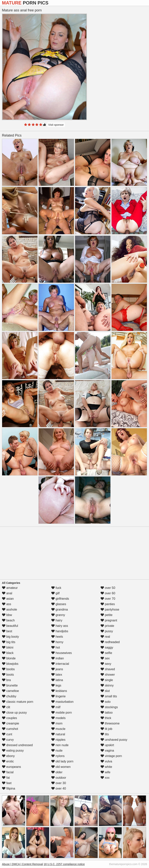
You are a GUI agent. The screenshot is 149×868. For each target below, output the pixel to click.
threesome (110, 723)
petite (107, 615)
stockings (109, 707)
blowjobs (10, 664)
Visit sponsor (56, 125)
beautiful (10, 626)
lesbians (59, 691)
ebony (8, 756)
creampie (10, 723)
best (7, 631)
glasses (59, 604)
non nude (60, 745)
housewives (62, 653)
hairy (57, 620)
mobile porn (62, 713)
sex (105, 658)
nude (57, 751)
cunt (7, 734)
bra (6, 680)
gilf (55, 593)
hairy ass (60, 626)
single (107, 680)
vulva (106, 761)
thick (106, 718)
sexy (106, 664)
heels (57, 637)
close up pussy (14, 713)
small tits (109, 696)
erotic (8, 761)
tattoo (107, 713)
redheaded (110, 642)
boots (8, 675)
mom (57, 723)
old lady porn (62, 761)
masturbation (62, 702)
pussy (107, 631)
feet (7, 783)
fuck (56, 588)
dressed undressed (17, 745)
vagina (107, 751)
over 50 (108, 588)
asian (8, 599)
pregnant (109, 620)
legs (56, 685)
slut (105, 691)
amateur (10, 588)
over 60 (108, 593)
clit (6, 707)
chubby (9, 696)
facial (8, 772)
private (107, 626)
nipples (58, 740)
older (57, 772)
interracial (60, 664)
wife (105, 772)
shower (108, 675)
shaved (108, 669)
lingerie (58, 696)
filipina (9, 788)
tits (105, 734)
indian (58, 658)
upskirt (107, 745)
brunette (10, 685)
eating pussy (13, 751)
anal (7, 593)
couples (10, 718)
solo (106, 702)
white (106, 767)
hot (56, 647)
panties (108, 604)
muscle (58, 729)
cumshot (10, 729)
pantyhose (110, 609)
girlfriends (60, 599)
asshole (10, 609)
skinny (107, 685)
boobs (8, 669)
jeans (57, 669)
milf (56, 707)
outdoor (59, 778)
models (58, 718)
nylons (58, 756)
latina (57, 680)
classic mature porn (18, 702)
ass (6, 604)
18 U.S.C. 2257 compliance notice (64, 864)
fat (6, 778)
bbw (7, 615)
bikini (8, 647)
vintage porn (111, 756)
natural (58, 734)
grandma (60, 609)
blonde (9, 658)
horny (57, 642)
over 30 (59, 783)
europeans (11, 767)
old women (61, 767)
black (8, 653)
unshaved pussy (114, 740)
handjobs (60, 631)
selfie (106, 653)
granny (58, 615)
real (105, 637)
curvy (8, 740)
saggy (107, 647)
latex (57, 675)
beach (8, 620)
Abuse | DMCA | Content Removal (22, 864)
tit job (106, 729)
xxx (105, 778)
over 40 (59, 788)
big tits (9, 642)
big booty (10, 637)
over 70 (108, 599)
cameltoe (10, 691)
